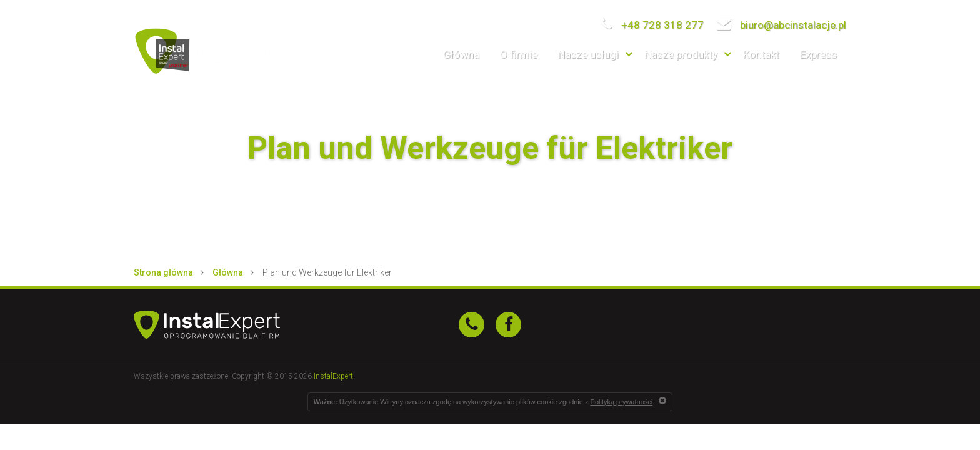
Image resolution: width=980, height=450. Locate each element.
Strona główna (163, 272)
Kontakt (761, 54)
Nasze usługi (588, 54)
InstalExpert (333, 376)
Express (818, 54)
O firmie (519, 54)
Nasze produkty (681, 54)
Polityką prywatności (622, 402)
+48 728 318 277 (652, 25)
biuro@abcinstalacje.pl (781, 25)
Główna (461, 54)
